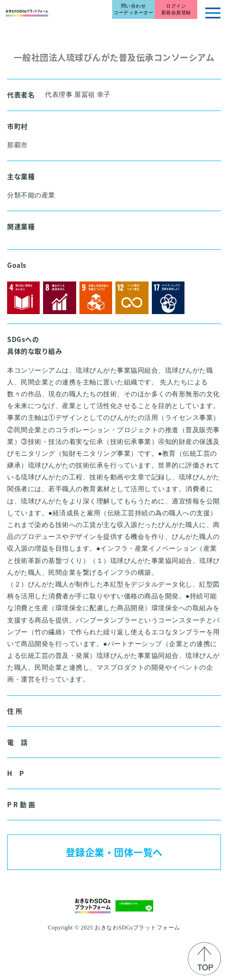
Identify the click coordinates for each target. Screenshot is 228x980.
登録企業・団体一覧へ (114, 852)
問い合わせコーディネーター (133, 9)
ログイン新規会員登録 (176, 9)
